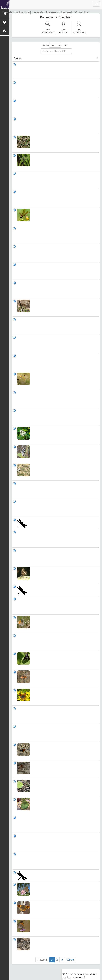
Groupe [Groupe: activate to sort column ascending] (18, 61)
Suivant (70, 972)
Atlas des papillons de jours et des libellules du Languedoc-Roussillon (45, 12)
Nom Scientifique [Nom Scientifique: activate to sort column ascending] (38, 60)
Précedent (42, 972)
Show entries (56, 45)
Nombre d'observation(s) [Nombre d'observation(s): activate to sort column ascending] (61, 60)
